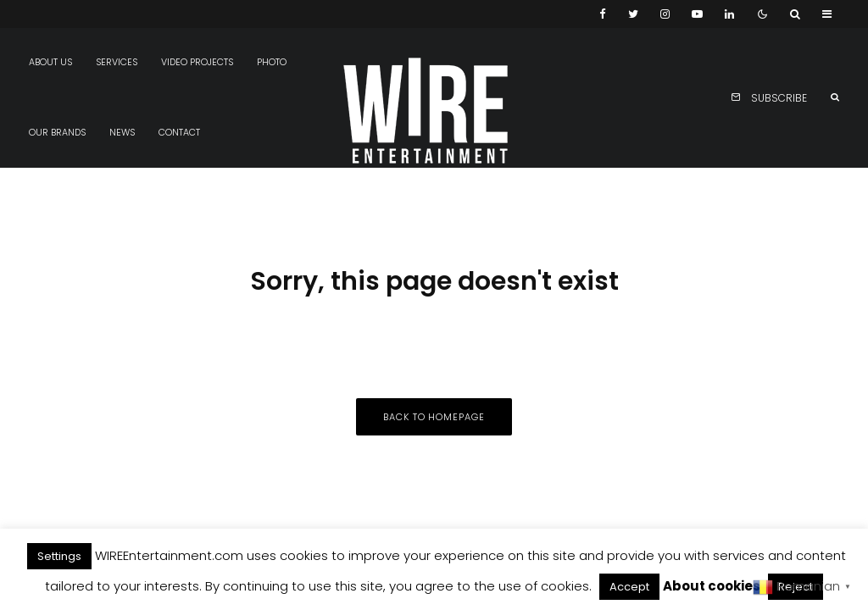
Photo (272, 62)
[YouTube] (697, 14)
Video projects (197, 62)
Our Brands (57, 133)
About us (50, 62)
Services (117, 62)
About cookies (712, 586)
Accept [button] (629, 587)
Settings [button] (59, 556)
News (122, 133)
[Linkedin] (729, 14)
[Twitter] (633, 14)
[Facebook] (603, 14)
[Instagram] (665, 14)
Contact (179, 133)
